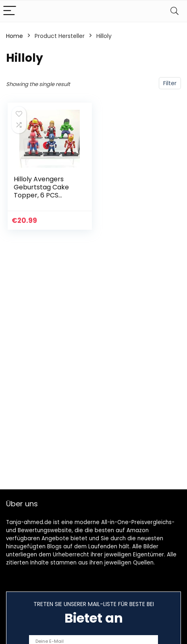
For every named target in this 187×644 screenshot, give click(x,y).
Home (15, 36)
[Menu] (10, 11)
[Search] (175, 11)
